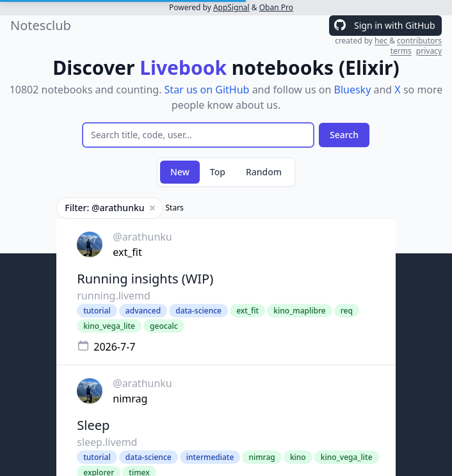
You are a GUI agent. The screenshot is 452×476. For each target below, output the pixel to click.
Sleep (93, 425)
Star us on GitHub (207, 90)
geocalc (164, 326)
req (347, 311)
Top (218, 172)
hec (382, 41)
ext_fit (127, 252)
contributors (419, 41)
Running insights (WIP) (145, 279)
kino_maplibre (299, 311)
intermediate (210, 457)
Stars (175, 208)
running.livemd (114, 296)
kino (298, 457)
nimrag (130, 399)
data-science (198, 311)
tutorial (97, 311)
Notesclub (41, 25)
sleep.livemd (107, 442)
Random (264, 172)
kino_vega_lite (109, 326)
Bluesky (352, 90)
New (180, 172)
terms (401, 51)
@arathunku (142, 237)
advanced (143, 311)
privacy (429, 51)
